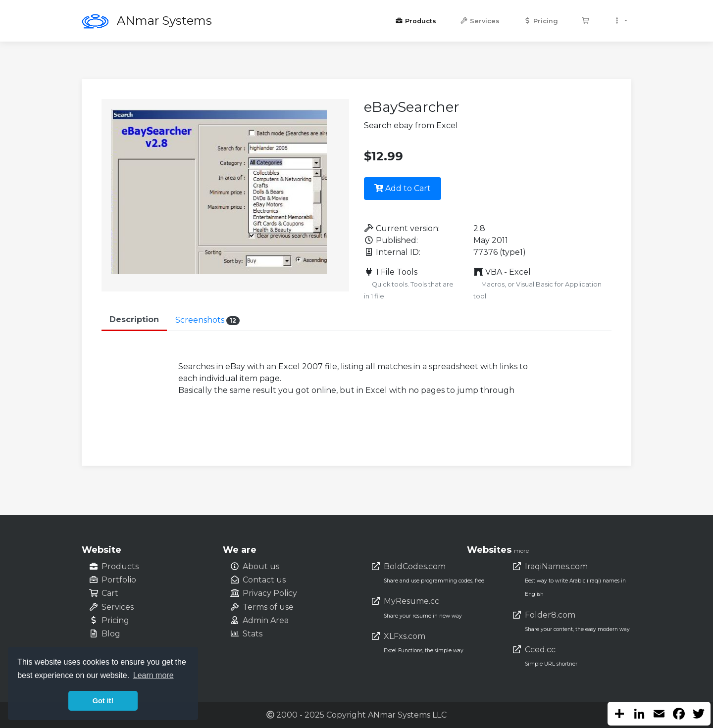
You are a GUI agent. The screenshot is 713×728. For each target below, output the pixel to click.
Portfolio (119, 580)
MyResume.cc (411, 601)
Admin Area (266, 620)
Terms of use (268, 607)
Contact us (264, 580)
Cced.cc (540, 650)
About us (261, 566)
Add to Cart (403, 188)
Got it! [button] (103, 701)
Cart (110, 593)
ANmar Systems (164, 21)
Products (416, 21)
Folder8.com (550, 615)
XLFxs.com (405, 636)
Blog (111, 634)
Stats (253, 634)
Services (480, 21)
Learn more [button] (153, 675)
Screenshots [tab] (207, 320)
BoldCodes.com (415, 566)
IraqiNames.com (556, 566)
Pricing (541, 21)
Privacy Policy (270, 593)
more (521, 551)
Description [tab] (134, 319)
